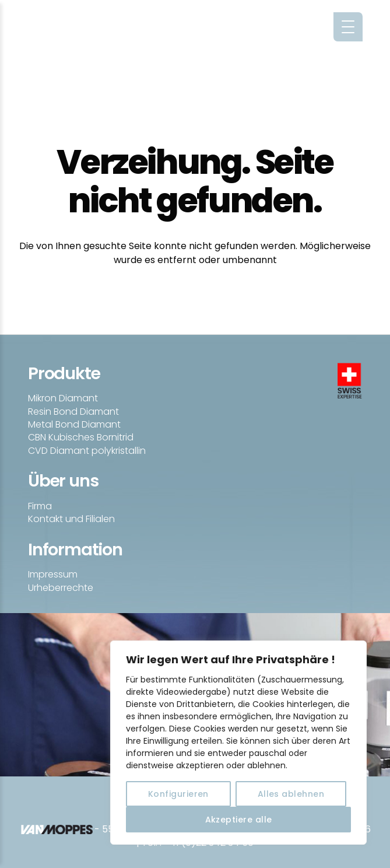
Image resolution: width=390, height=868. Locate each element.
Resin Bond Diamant (73, 412)
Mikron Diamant (63, 398)
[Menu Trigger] (348, 27)
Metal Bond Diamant (74, 424)
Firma (40, 506)
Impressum (53, 574)
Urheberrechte (61, 588)
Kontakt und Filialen (71, 519)
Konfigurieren (178, 794)
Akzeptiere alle (239, 820)
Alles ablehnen (291, 794)
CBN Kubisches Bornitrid (81, 437)
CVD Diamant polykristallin (87, 451)
